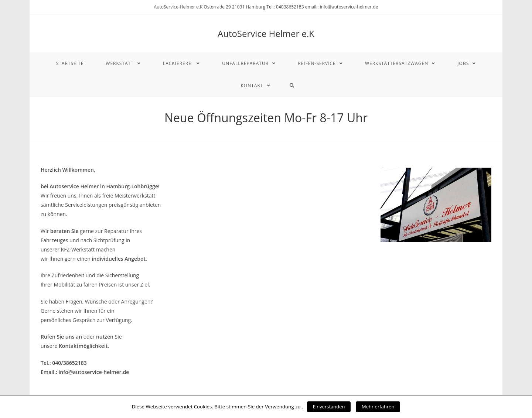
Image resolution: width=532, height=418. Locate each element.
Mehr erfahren (378, 407)
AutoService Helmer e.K (266, 33)
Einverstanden (329, 407)
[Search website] (292, 86)
